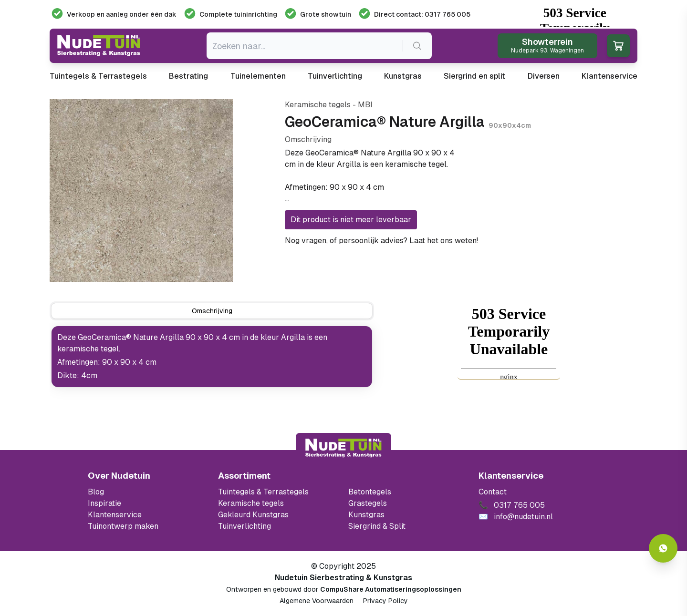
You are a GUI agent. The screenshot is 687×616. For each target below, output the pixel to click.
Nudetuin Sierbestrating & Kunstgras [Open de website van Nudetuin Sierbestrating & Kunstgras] (343, 578)
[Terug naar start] (343, 448)
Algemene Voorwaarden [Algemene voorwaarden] (317, 601)
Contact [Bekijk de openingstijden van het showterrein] (493, 492)
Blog (96, 492)
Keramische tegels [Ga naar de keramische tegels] (251, 503)
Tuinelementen (258, 76)
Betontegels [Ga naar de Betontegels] (370, 492)
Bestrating (188, 76)
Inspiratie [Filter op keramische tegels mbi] (104, 503)
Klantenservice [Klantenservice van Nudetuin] (115, 515)
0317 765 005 (505, 241)
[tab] (212, 311)
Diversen (544, 76)
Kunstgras (403, 76)
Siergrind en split (474, 76)
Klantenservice (609, 76)
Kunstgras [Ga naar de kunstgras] (366, 515)
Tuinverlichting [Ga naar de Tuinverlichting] (245, 526)
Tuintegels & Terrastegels (98, 76)
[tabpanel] (212, 357)
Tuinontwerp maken (123, 526)
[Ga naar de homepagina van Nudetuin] (99, 46)
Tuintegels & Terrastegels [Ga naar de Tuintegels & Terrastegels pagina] (263, 492)
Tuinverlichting (335, 76)
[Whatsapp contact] (663, 548)
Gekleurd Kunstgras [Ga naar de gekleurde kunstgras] (253, 515)
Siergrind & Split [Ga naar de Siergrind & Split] (377, 526)
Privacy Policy (385, 601)
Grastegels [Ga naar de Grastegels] (368, 503)
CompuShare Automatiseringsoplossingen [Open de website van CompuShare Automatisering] (391, 589)
